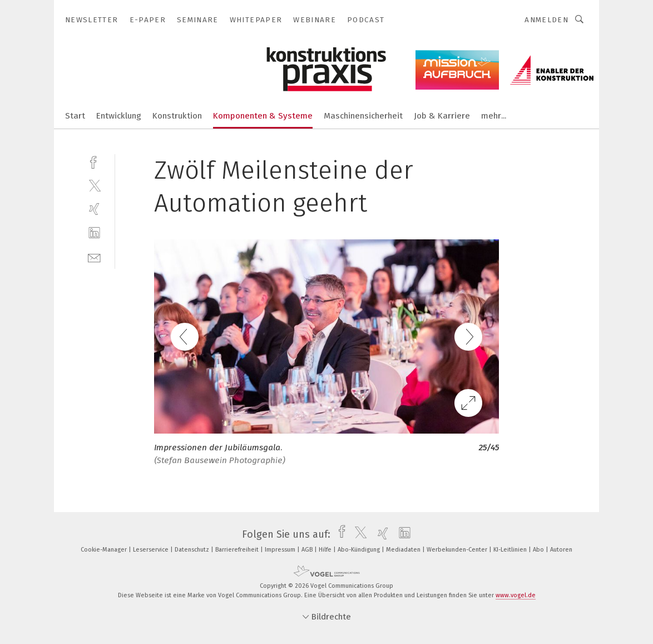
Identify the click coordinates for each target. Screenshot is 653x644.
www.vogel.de (516, 595)
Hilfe (326, 550)
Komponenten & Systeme (263, 116)
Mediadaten (404, 550)
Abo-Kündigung (360, 550)
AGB (308, 550)
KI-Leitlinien (511, 550)
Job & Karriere (442, 116)
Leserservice (152, 550)
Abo (539, 550)
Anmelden (546, 20)
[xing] (94, 209)
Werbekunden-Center (458, 550)
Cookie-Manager (105, 550)
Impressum (281, 550)
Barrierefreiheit (238, 550)
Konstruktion (177, 116)
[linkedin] (94, 233)
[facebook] (94, 161)
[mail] (94, 257)
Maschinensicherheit (363, 116)
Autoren (561, 550)
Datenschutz (193, 550)
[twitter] (94, 185)
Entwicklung (119, 116)
